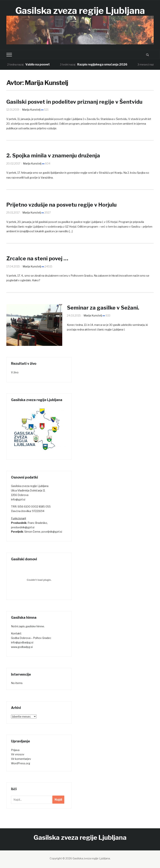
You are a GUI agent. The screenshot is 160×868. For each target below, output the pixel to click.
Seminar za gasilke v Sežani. (103, 308)
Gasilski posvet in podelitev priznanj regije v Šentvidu (74, 102)
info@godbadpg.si (22, 642)
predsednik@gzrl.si (23, 527)
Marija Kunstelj (31, 110)
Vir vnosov (18, 754)
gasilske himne (35, 626)
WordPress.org (21, 763)
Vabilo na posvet (38, 64)
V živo (15, 372)
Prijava (15, 750)
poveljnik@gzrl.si (52, 532)
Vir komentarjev (21, 759)
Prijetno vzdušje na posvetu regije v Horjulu (61, 205)
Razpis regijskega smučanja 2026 (102, 64)
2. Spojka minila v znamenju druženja (53, 156)
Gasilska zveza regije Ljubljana (80, 11)
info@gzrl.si (18, 499)
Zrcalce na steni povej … (37, 258)
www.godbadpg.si (22, 647)
